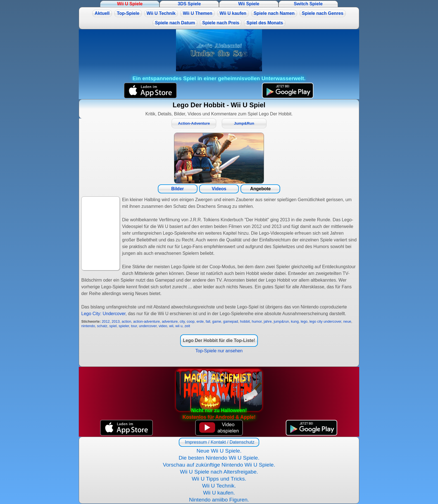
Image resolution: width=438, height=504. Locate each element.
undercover (148, 326)
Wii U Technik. (219, 486)
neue (347, 321)
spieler (124, 326)
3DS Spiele (189, 4)
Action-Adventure (194, 123)
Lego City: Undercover (103, 314)
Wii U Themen (197, 13)
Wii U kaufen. (219, 493)
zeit (187, 326)
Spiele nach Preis (221, 23)
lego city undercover (325, 321)
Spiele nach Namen (274, 13)
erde (200, 321)
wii (171, 326)
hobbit (245, 321)
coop (191, 321)
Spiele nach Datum (175, 23)
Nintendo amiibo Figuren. (219, 500)
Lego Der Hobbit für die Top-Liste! (219, 340)
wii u (179, 326)
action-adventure (147, 321)
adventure (170, 321)
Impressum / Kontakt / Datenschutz (219, 442)
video (163, 326)
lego (304, 321)
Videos (219, 189)
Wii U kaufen (233, 13)
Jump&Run (244, 123)
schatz (102, 326)
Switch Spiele (308, 4)
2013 (116, 321)
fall (208, 321)
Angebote (260, 189)
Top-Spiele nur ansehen (219, 351)
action (126, 321)
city (182, 321)
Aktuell (102, 13)
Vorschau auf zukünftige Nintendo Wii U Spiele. (219, 465)
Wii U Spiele (130, 4)
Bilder (178, 189)
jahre (268, 321)
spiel (113, 326)
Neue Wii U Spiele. (219, 451)
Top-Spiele (128, 13)
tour (134, 326)
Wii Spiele (249, 4)
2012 (106, 321)
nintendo (88, 326)
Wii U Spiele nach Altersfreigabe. (219, 472)
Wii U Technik (161, 13)
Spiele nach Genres (323, 13)
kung (295, 321)
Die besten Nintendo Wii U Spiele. (219, 458)
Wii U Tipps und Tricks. (219, 479)
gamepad (231, 321)
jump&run (281, 321)
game (217, 321)
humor (257, 321)
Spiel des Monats (265, 23)
